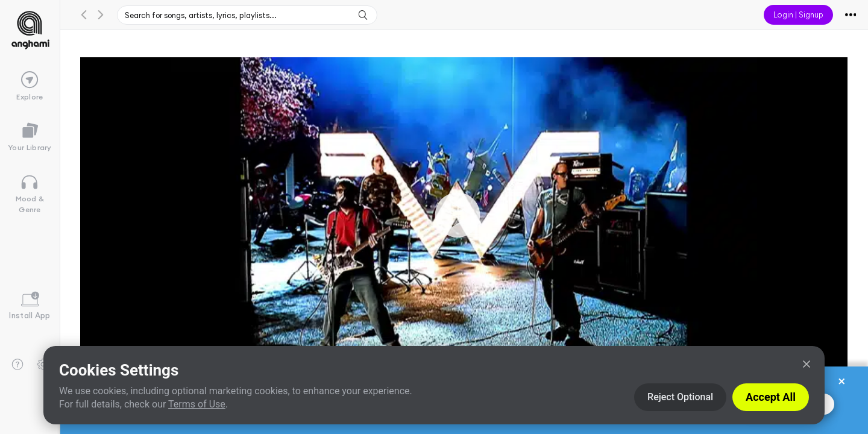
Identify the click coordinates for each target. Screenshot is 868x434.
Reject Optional (680, 397)
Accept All (771, 397)
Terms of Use (197, 404)
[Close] (807, 364)
